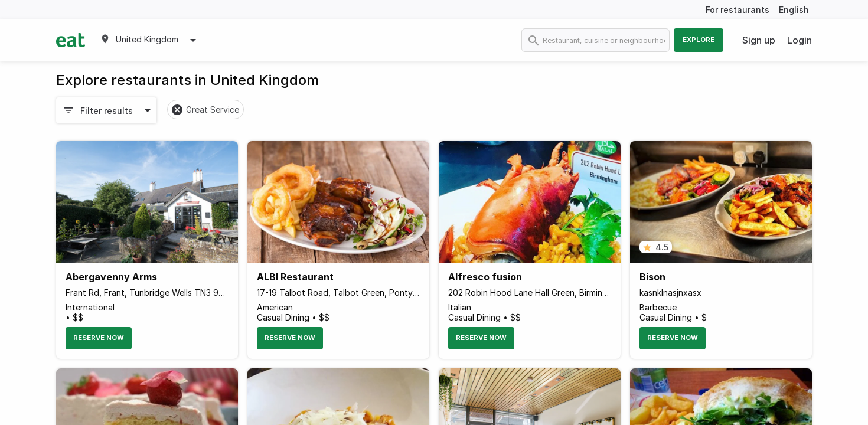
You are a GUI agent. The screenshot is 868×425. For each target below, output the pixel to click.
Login (800, 40)
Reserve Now (99, 338)
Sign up (759, 40)
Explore (699, 40)
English (794, 10)
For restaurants (738, 10)
